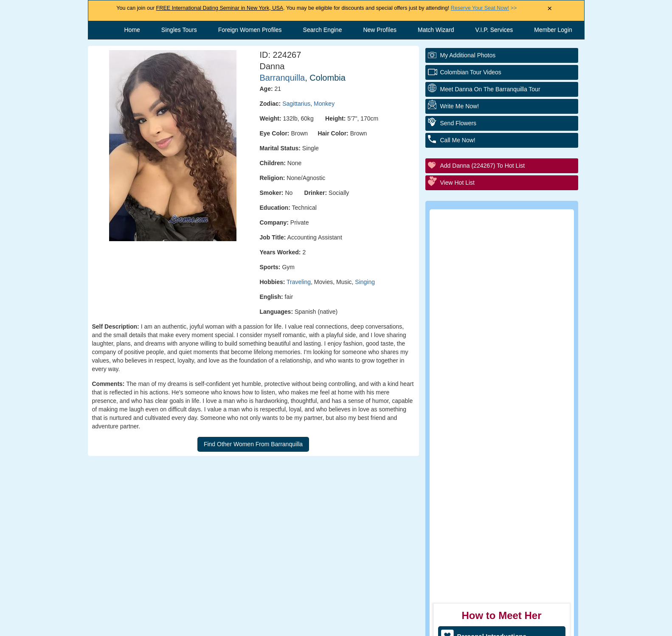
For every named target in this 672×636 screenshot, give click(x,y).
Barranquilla (283, 78)
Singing (365, 282)
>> (484, 8)
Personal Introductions (492, 255)
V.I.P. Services (494, 30)
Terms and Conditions (328, 625)
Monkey (324, 104)
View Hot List (457, 183)
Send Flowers (458, 123)
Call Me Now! (458, 140)
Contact (266, 625)
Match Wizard (436, 30)
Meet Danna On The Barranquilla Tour (490, 89)
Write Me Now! (460, 106)
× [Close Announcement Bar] (550, 9)
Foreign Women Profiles (250, 30)
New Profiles (380, 30)
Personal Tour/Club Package (500, 278)
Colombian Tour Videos (471, 72)
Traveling (299, 282)
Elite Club (472, 301)
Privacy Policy (398, 625)
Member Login (553, 30)
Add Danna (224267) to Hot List (483, 166)
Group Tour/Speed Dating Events (507, 325)
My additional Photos (468, 55)
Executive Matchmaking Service (506, 348)
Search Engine (323, 30)
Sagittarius (296, 104)
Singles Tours (179, 30)
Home (132, 30)
